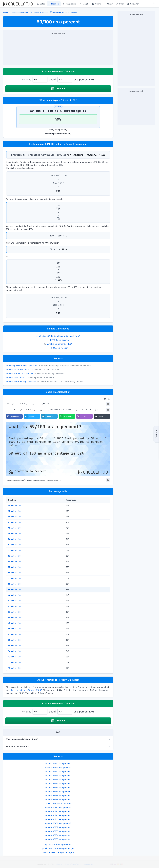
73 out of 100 (15, 668)
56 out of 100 (15, 573)
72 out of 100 (15, 662)
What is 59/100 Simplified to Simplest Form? (60, 336)
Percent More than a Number (20, 374)
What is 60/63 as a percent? (58, 831)
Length (84, 4)
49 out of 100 (15, 534)
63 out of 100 (15, 612)
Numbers (54, 4)
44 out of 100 (15, 506)
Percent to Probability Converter (21, 382)
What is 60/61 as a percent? (58, 823)
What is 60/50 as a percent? (58, 819)
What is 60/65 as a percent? (58, 839)
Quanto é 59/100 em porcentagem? (58, 852)
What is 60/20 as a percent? (58, 811)
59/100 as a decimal (60, 340)
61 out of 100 (15, 601)
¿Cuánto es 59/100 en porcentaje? (58, 848)
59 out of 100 (15, 590)
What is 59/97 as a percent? (58, 791)
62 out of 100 (15, 606)
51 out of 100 (15, 545)
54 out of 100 (15, 562)
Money (108, 4)
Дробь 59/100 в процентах (58, 844)
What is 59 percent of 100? (60, 344)
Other (120, 4)
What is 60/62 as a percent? (58, 827)
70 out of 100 (15, 651)
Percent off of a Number (17, 370)
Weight (96, 4)
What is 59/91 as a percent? (58, 768)
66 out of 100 (15, 629)
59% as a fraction (60, 348)
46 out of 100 (15, 517)
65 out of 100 (15, 623)
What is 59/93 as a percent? (58, 775)
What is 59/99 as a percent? (58, 799)
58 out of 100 (15, 584)
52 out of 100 (15, 550)
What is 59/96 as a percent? (58, 787)
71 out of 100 (15, 657)
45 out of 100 (15, 511)
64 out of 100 (15, 618)
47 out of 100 (15, 522)
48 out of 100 (15, 528)
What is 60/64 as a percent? (58, 835)
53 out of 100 (15, 556)
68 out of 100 (15, 640)
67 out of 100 (15, 634)
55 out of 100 (15, 567)
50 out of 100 (15, 539)
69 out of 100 (15, 646)
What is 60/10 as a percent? (58, 807)
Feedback (156, 434)
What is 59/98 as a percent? (58, 795)
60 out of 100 (15, 595)
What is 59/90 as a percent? (58, 764)
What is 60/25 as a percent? (58, 815)
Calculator (133, 4)
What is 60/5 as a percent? (58, 803)
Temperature (69, 4)
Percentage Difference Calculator (22, 366)
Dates (41, 4)
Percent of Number (15, 378)
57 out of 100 (15, 578)
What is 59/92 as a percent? (58, 772)
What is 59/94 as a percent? (58, 779)
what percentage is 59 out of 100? (26, 690)
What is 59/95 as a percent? (58, 783)
